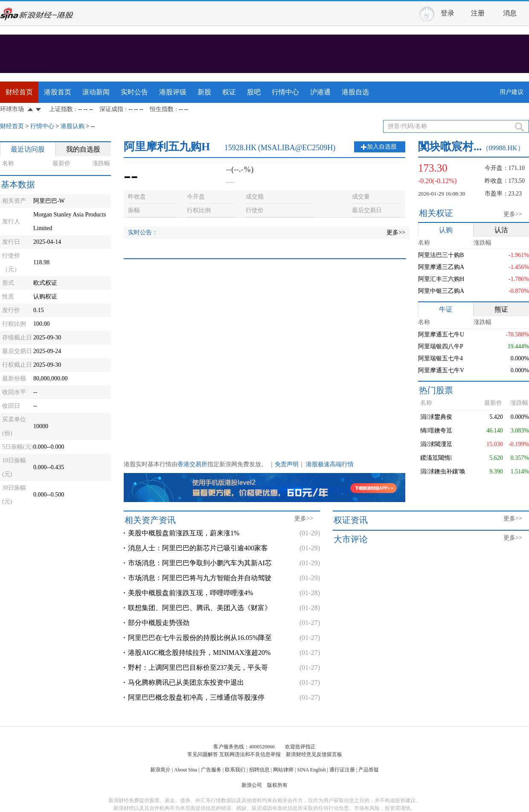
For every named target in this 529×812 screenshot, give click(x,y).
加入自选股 (382, 147)
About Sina (186, 770)
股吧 (254, 92)
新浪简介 (160, 770)
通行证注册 (342, 770)
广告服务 (211, 770)
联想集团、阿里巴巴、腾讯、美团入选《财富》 (200, 608)
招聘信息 (259, 770)
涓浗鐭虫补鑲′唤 (443, 472)
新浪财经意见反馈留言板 (314, 754)
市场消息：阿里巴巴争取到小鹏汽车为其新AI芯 (200, 563)
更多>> (396, 232)
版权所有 (277, 785)
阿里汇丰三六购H (441, 279)
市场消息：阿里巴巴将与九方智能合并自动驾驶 (200, 578)
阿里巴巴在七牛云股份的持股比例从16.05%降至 (200, 638)
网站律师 (283, 770)
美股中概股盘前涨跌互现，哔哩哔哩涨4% (190, 593)
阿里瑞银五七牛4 (440, 358)
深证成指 (111, 109)
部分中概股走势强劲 (159, 623)
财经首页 (19, 92)
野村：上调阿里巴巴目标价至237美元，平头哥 (198, 667)
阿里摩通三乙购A (441, 267)
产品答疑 (369, 770)
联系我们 (235, 770)
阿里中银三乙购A (441, 291)
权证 (229, 92)
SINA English (311, 770)
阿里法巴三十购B (441, 255)
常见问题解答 (203, 754)
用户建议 (512, 92)
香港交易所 (192, 464)
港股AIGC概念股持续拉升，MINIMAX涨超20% (199, 653)
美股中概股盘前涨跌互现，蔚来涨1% (184, 533)
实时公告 (134, 92)
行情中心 (285, 92)
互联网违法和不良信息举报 (250, 754)
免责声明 (287, 464)
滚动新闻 (96, 92)
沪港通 (320, 92)
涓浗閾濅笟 (436, 444)
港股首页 (58, 92)
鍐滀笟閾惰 (436, 458)
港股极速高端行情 (330, 464)
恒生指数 (162, 109)
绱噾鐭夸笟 (436, 431)
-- (93, 126)
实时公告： (143, 232)
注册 (478, 13)
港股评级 (173, 92)
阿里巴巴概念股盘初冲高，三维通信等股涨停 (196, 697)
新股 (204, 92)
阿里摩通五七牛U (441, 334)
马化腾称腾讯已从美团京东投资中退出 (186, 682)
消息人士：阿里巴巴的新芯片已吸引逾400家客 (198, 548)
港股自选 (355, 92)
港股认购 (73, 126)
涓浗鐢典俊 (436, 417)
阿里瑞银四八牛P (441, 346)
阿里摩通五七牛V (441, 370)
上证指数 (61, 109)
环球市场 (12, 109)
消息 (510, 13)
